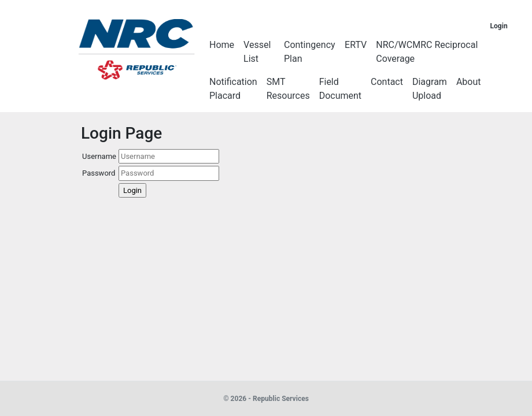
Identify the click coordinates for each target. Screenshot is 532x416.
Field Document (340, 89)
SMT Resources (288, 89)
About (469, 82)
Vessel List (257, 52)
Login (499, 26)
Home (222, 45)
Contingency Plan (310, 52)
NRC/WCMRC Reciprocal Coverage (427, 52)
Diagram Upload (430, 89)
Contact (387, 82)
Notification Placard (233, 89)
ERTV (356, 45)
